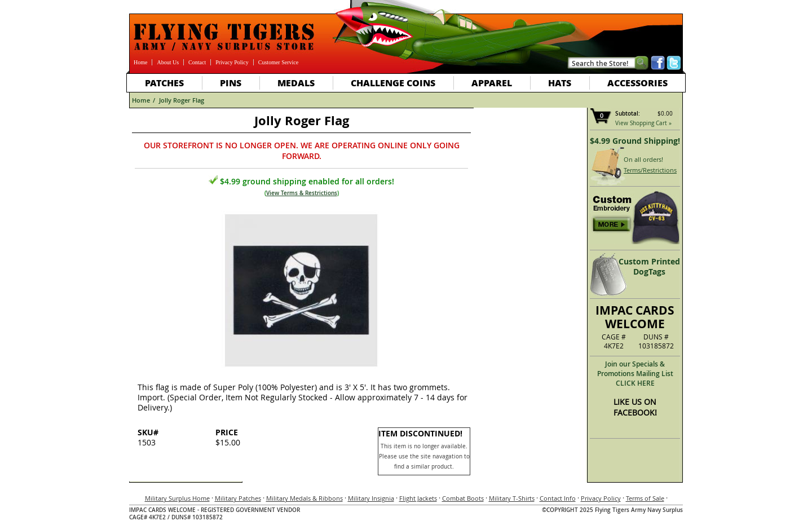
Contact (197, 62)
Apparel (492, 83)
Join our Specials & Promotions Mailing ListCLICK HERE (635, 374)
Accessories (637, 83)
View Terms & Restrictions (302, 193)
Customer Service (278, 62)
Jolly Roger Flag (182, 100)
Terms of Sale (645, 498)
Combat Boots (463, 498)
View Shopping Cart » (643, 123)
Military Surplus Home (177, 498)
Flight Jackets (418, 498)
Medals (296, 83)
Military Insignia (371, 498)
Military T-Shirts (512, 498)
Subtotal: (628, 114)
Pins (231, 83)
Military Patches (238, 498)
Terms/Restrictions (650, 170)
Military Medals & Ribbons (304, 498)
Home (140, 62)
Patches (164, 83)
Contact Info (558, 498)
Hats (560, 83)
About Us (168, 62)
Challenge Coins (393, 83)
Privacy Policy (232, 62)
